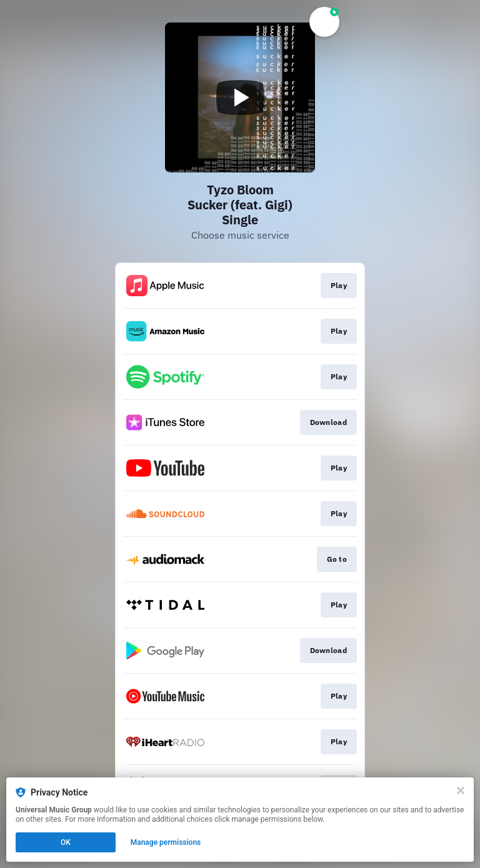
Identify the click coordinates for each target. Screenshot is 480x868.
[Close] (461, 791)
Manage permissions (166, 842)
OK (66, 842)
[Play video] (240, 97)
